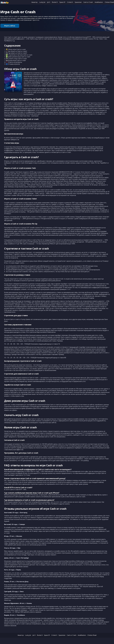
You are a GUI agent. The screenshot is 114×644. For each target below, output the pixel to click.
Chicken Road (109, 2)
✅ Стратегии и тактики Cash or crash (19, 56)
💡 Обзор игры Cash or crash (16, 50)
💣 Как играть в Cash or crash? (17, 52)
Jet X (49, 2)
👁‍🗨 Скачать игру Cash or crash (16, 59)
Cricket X (70, 2)
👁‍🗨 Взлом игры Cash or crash (16, 61)
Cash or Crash (88, 2)
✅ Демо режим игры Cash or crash (18, 57)
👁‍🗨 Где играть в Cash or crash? (17, 54)
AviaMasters (99, 2)
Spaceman (78, 2)
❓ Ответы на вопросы (14, 63)
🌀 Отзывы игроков (13, 65)
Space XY (62, 2)
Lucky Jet (42, 2)
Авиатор (34, 2)
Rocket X (55, 2)
